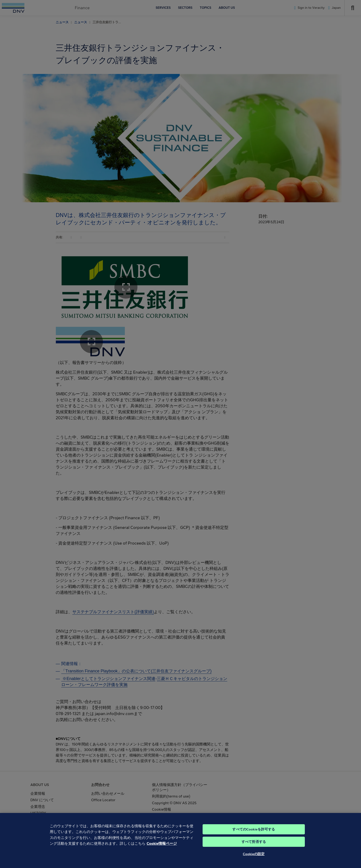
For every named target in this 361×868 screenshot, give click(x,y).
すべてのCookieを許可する (254, 834)
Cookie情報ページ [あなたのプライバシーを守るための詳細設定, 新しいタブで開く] (162, 848)
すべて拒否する (254, 846)
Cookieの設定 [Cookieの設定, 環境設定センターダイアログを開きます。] (254, 859)
